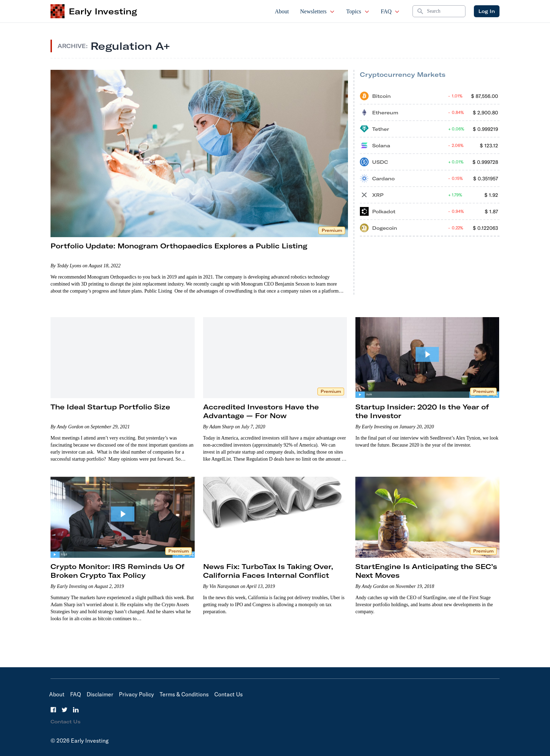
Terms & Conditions (184, 694)
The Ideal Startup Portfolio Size (110, 407)
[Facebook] (53, 710)
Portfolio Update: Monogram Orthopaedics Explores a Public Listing (179, 246)
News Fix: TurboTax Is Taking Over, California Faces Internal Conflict (268, 571)
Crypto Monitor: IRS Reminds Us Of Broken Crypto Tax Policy (118, 571)
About (282, 11)
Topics (358, 11)
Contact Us (229, 694)
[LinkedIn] (76, 710)
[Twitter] (65, 710)
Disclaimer (100, 694)
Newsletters (318, 11)
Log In (487, 11)
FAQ (391, 11)
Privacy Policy (136, 694)
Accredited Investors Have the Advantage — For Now (261, 411)
